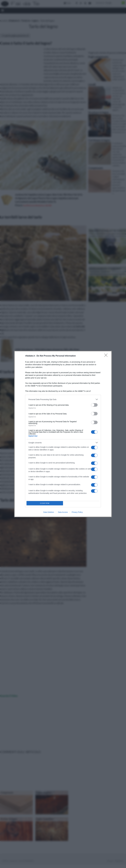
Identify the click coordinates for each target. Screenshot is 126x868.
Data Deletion (49, 512)
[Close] (107, 356)
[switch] (94, 405)
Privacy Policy (77, 512)
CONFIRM (45, 503)
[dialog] (63, 434)
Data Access (63, 512)
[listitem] (63, 399)
